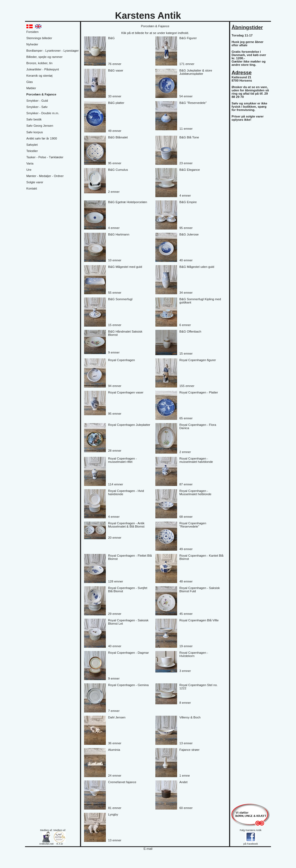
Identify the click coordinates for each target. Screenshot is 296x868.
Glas (30, 82)
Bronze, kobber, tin (39, 63)
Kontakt (32, 188)
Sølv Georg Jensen (40, 126)
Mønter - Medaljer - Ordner (45, 176)
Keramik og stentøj (39, 76)
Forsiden (33, 32)
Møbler (31, 88)
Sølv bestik (34, 119)
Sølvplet (32, 145)
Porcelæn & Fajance (41, 94)
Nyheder (32, 44)
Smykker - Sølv (37, 107)
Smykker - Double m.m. (43, 113)
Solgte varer (35, 182)
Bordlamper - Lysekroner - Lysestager (53, 51)
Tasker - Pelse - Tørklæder (45, 157)
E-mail (148, 849)
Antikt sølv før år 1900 (42, 138)
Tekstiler (32, 151)
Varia (30, 163)
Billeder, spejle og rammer (44, 57)
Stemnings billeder (39, 38)
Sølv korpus (35, 132)
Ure (29, 170)
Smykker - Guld (37, 101)
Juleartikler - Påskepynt (43, 69)
